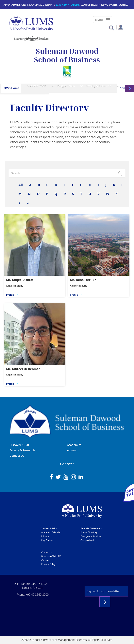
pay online (47, 540)
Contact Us (17, 456)
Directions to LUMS (51, 556)
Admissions (19, 5)
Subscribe (105, 602)
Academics (74, 445)
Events (113, 5)
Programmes (66, 86)
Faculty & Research (99, 86)
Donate (50, 5)
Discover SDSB (36, 86)
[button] (111, 28)
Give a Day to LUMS (68, 5)
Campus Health (90, 5)
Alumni (72, 450)
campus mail (87, 540)
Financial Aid (36, 5)
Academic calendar (51, 532)
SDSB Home (11, 88)
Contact (124, 5)
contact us (47, 552)
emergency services (91, 536)
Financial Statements (91, 528)
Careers (45, 560)
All (21, 185)
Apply (7, 5)
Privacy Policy (48, 564)
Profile (10, 295)
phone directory (89, 532)
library (45, 536)
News (105, 5)
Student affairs (49, 528)
